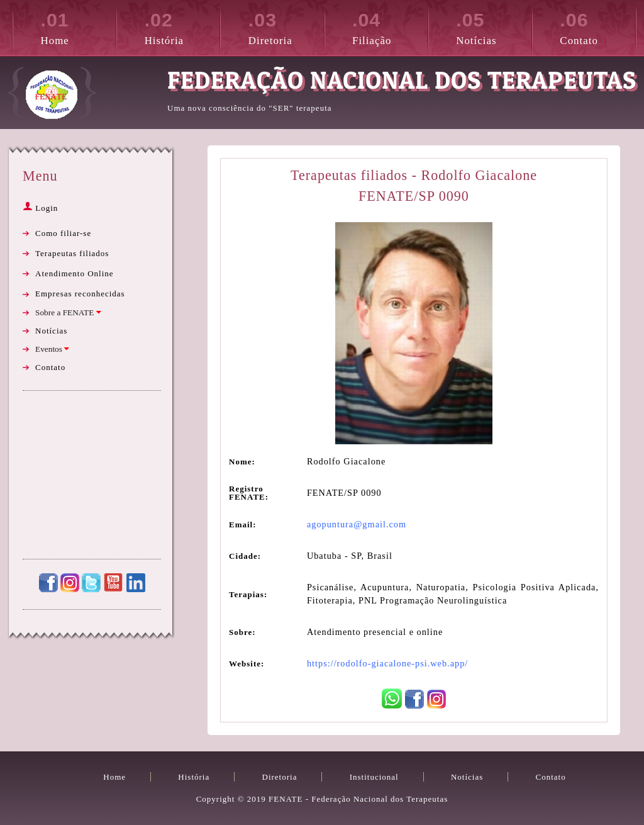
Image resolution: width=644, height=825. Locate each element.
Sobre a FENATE (68, 312)
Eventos (52, 349)
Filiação (390, 26)
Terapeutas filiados (72, 253)
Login (40, 208)
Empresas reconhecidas (80, 294)
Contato (597, 26)
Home (79, 26)
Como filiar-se (63, 233)
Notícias (494, 26)
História (182, 26)
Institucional (374, 777)
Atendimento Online (75, 273)
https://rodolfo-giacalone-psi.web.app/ (387, 663)
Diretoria (286, 26)
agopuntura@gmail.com (357, 524)
